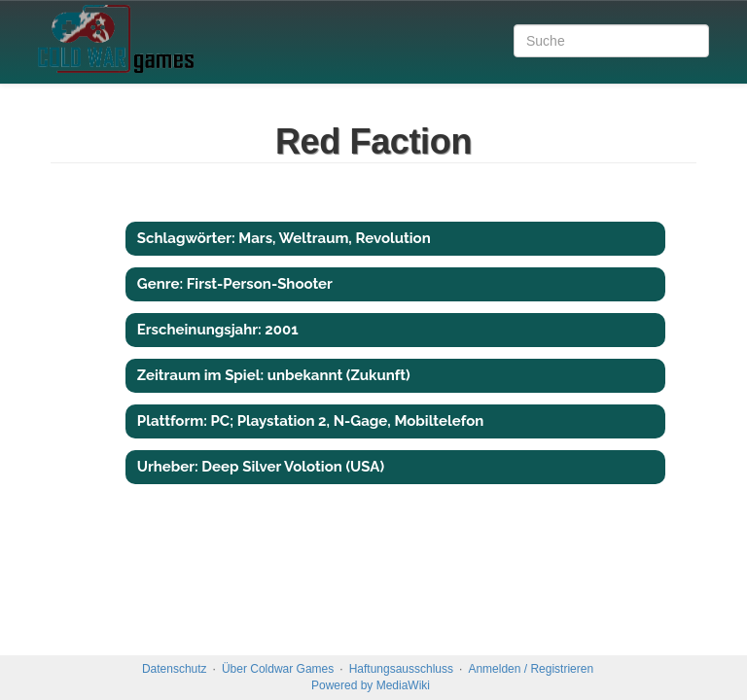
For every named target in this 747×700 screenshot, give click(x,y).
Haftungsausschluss (401, 669)
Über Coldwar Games (278, 669)
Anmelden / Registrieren (531, 669)
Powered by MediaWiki (371, 685)
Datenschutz (175, 669)
